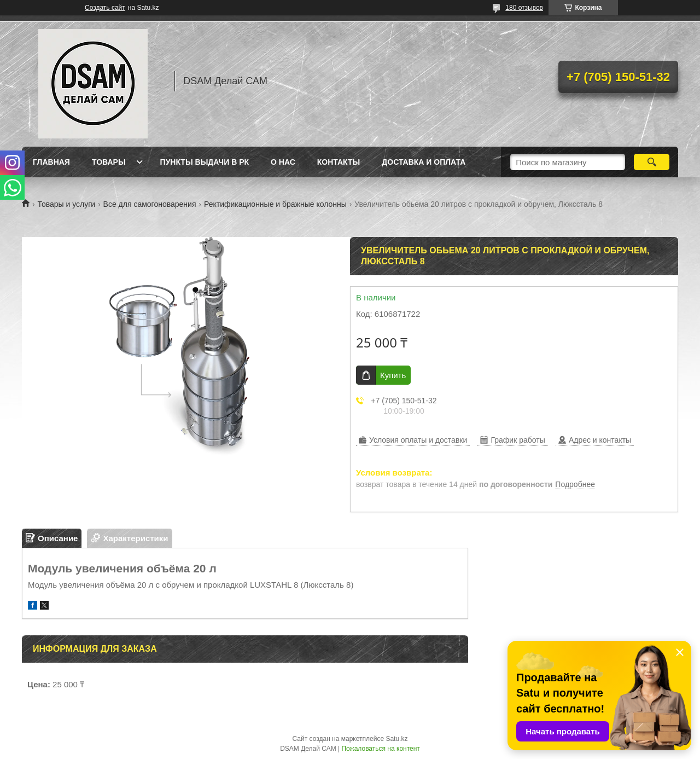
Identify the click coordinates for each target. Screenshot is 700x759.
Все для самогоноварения (150, 204)
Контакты (339, 162)
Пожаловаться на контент (380, 749)
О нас (283, 162)
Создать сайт (105, 8)
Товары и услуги (66, 204)
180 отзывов (524, 8)
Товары (109, 162)
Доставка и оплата (424, 162)
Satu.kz (396, 739)
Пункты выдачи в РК (205, 162)
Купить (393, 375)
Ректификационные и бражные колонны (275, 204)
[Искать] (652, 162)
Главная (51, 162)
